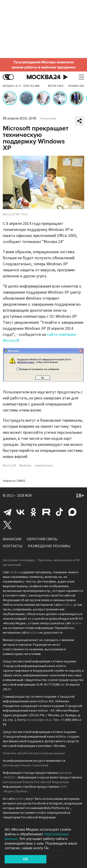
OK (26, 859)
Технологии (48, 119)
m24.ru (15, 572)
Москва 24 (44, 77)
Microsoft (9, 466)
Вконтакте (20, 512)
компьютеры (44, 466)
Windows (25, 466)
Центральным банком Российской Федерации (36, 782)
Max (72, 512)
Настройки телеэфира (19, 560)
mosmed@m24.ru (39, 720)
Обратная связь (42, 539)
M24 (28, 496)
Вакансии (12, 539)
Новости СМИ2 (14, 481)
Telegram (7, 512)
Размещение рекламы (49, 546)
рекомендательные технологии (26, 765)
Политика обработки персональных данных (34, 753)
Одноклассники (33, 512)
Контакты (13, 546)
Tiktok (59, 512)
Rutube (46, 512)
